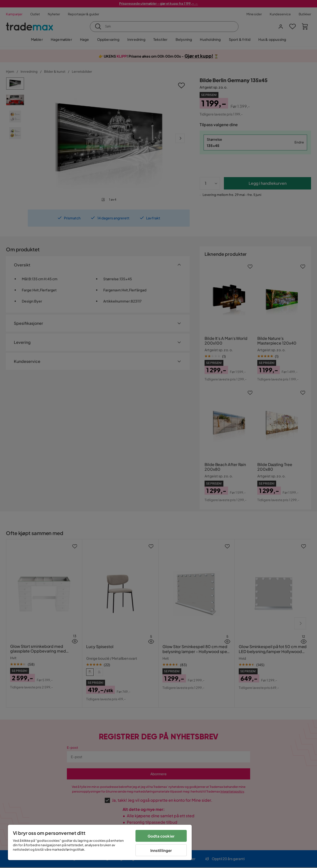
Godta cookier (161, 836)
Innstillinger (161, 850)
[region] (100, 842)
